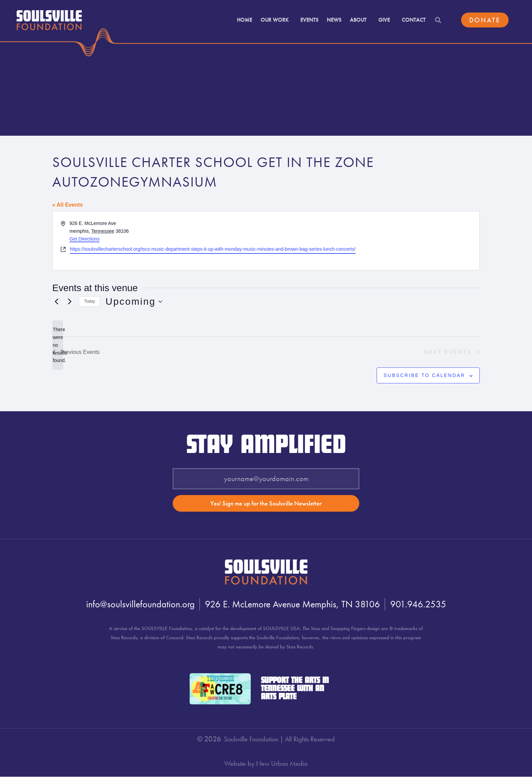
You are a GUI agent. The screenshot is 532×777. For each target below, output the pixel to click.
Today (90, 301)
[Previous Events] (56, 302)
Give (386, 18)
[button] (438, 19)
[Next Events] (70, 302)
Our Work (276, 18)
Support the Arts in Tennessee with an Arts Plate (295, 689)
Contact (414, 18)
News (334, 18)
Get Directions (85, 239)
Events (309, 18)
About (360, 18)
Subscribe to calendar (425, 375)
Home (244, 18)
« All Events (68, 205)
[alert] (58, 345)
